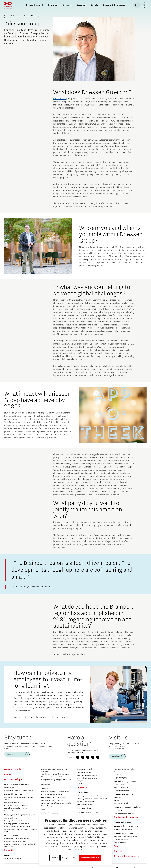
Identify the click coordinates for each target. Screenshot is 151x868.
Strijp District (82, 781)
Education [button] (81, 5)
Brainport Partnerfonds (123, 794)
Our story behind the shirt (13, 811)
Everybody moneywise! (12, 802)
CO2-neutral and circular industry (52, 777)
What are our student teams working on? (18, 827)
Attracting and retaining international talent (92, 799)
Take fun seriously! (10, 818)
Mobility (44, 789)
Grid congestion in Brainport (14, 858)
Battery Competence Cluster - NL (52, 795)
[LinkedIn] (88, 757)
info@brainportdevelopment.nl (86, 750)
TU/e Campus (82, 784)
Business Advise (84, 808)
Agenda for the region (123, 822)
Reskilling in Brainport (85, 804)
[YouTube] (93, 757)
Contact (118, 851)
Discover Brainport (14, 779)
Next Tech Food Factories (49, 813)
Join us (116, 800)
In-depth (35, 16)
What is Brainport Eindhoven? (16, 784)
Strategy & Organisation (126, 817)
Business (82, 788)
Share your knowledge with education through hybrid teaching (20, 845)
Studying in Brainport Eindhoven (15, 821)
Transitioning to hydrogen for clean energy (55, 774)
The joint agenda (10, 788)
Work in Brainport (11, 835)
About (54, 858)
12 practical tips (119, 785)
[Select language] (137, 5)
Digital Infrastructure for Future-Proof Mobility (56, 803)
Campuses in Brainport (87, 769)
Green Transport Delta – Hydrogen (52, 800)
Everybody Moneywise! (122, 790)
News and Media (13, 769)
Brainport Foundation (121, 839)
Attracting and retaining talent (88, 796)
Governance (118, 810)
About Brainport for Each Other (124, 769)
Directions (116, 756)
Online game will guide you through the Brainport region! (21, 830)
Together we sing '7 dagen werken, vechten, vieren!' (19, 799)
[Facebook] (78, 757)
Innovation (10, 850)
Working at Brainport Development (126, 837)
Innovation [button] (53, 5)
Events (8, 774)
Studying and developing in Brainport (20, 815)
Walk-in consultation (121, 788)
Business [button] (67, 5)
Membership (118, 775)
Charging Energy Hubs (48, 806)
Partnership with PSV (13, 794)
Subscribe (11, 754)
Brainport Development (124, 833)
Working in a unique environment (15, 841)
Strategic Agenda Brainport (123, 829)
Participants (118, 798)
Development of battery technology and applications (54, 770)
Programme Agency (121, 778)
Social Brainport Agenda (122, 772)
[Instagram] (83, 757)
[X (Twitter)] (98, 757)
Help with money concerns (125, 782)
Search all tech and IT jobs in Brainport (17, 839)
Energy (7, 855)
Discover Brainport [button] (34, 5)
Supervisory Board (120, 842)
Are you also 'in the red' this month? (16, 805)
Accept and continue (89, 858)
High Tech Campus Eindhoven (87, 778)
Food (43, 810)
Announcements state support (124, 813)
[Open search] (144, 5)
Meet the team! (46, 785)
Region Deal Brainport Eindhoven (128, 807)
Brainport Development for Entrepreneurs (88, 814)
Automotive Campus (84, 773)
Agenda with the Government (126, 826)
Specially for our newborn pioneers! (16, 808)
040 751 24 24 (78, 753)
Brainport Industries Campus (87, 775)
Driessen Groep (60, 99)
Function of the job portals (86, 802)
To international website (126, 856)
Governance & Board (121, 803)
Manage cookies (68, 858)
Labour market (83, 793)
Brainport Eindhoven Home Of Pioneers (17, 16)
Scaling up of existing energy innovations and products (56, 781)
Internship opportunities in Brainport (16, 824)
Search (118, 846)
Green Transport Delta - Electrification (54, 797)
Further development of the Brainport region (19, 790)
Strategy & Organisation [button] (114, 5)
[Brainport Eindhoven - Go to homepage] (8, 5)
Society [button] (95, 5)
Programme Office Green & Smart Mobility (55, 792)
